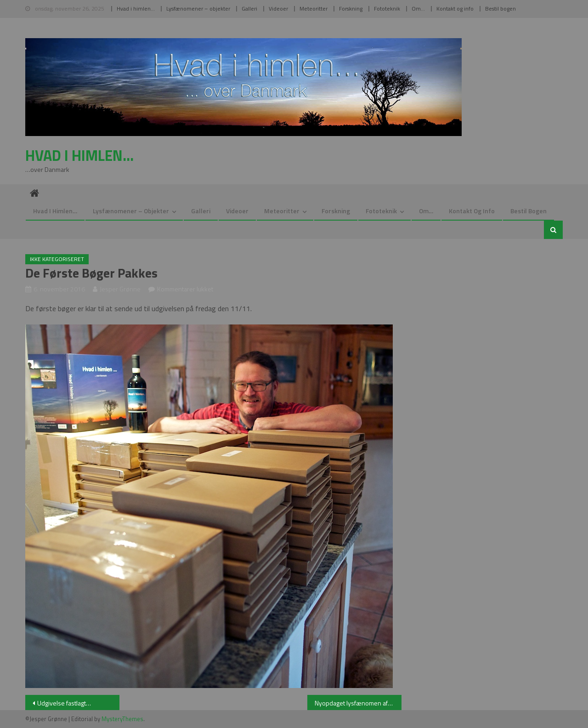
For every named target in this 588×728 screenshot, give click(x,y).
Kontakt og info (455, 9)
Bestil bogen (500, 9)
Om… (418, 9)
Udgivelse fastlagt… (64, 703)
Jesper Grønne (120, 289)
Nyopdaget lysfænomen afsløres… (358, 703)
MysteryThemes (122, 719)
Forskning (351, 9)
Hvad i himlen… (136, 9)
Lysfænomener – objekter (198, 9)
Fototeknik (387, 9)
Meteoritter (314, 9)
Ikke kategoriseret (57, 259)
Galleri (249, 9)
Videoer (278, 9)
